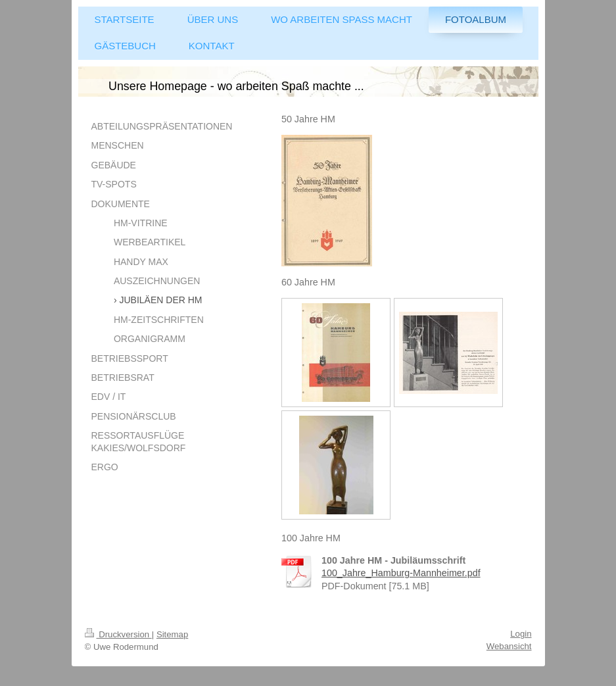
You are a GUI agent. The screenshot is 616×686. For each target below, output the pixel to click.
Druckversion (118, 634)
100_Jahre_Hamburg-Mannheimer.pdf (401, 573)
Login (521, 634)
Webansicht (509, 646)
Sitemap (172, 634)
